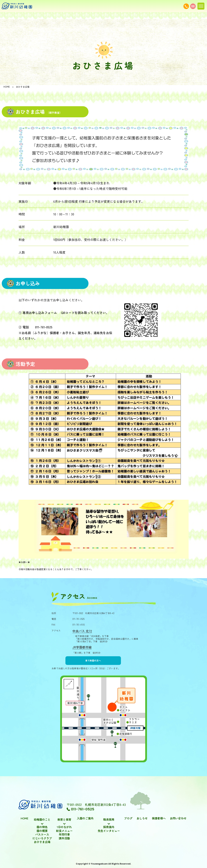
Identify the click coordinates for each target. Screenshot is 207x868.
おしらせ (142, 818)
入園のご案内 (85, 818)
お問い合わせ (178, 818)
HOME (24, 818)
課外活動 (64, 838)
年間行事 (64, 835)
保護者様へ (159, 818)
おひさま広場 (42, 842)
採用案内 (109, 827)
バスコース (42, 835)
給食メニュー (64, 831)
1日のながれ (64, 827)
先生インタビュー (109, 831)
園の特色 (42, 827)
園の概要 (42, 831)
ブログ (128, 818)
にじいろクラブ (42, 838)
